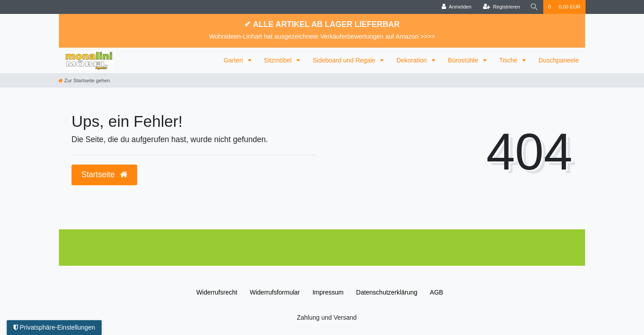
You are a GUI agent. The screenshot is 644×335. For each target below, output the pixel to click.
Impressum (328, 292)
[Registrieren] (501, 7)
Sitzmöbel (279, 60)
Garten (234, 60)
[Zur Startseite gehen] (84, 80)
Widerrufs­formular (275, 292)
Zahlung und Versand (327, 317)
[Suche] (534, 7)
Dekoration (412, 60)
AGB (437, 292)
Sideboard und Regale (345, 60)
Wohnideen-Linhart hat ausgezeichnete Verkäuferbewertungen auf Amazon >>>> (322, 36)
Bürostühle (464, 60)
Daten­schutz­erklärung (387, 292)
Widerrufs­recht (217, 292)
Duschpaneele (559, 60)
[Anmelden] (457, 7)
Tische (509, 60)
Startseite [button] (104, 174)
